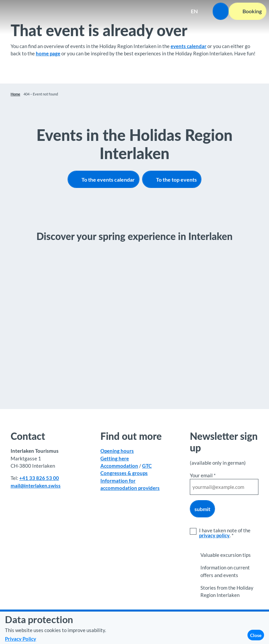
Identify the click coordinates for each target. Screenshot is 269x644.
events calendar (188, 46)
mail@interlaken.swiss (36, 485)
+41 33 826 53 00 (39, 478)
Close (256, 635)
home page (48, 53)
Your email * (203, 475)
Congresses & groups (124, 473)
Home (15, 94)
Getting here (115, 458)
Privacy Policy (21, 639)
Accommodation (119, 466)
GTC (147, 466)
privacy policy (214, 535)
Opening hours (117, 451)
